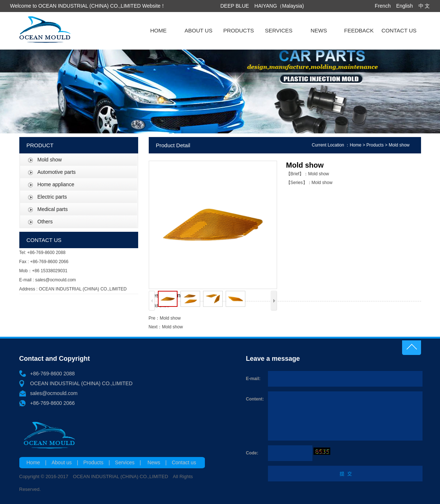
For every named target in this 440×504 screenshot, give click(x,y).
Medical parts (53, 209)
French (383, 6)
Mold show (50, 160)
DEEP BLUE (235, 6)
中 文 (424, 6)
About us (62, 462)
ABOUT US (198, 30)
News (154, 462)
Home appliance (56, 184)
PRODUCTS (238, 30)
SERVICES (279, 30)
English (405, 6)
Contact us (184, 462)
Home (355, 145)
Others (45, 222)
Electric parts (52, 197)
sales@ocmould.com (54, 393)
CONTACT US (399, 30)
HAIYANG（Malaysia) (279, 6)
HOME (158, 30)
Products (375, 145)
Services (125, 462)
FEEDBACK (359, 30)
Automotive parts (57, 172)
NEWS (319, 30)
